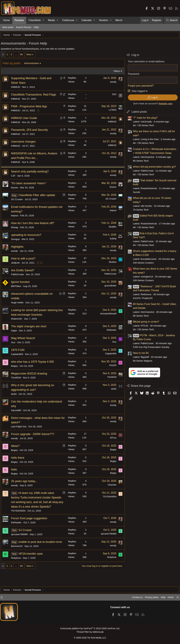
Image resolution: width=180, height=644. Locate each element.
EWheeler (110, 336)
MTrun (112, 444)
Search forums (24, 27)
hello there (19, 464)
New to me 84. (139, 355)
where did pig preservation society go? (153, 168)
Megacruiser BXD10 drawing (31, 380)
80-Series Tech (139, 162)
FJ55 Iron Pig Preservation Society (150, 349)
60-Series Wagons (141, 362)
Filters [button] (115, 73)
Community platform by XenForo (90, 629)
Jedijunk (17, 269)
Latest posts (138, 113)
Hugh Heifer (19, 309)
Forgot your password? (139, 87)
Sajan (16, 337)
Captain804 (19, 360)
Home (7, 20)
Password (132, 75)
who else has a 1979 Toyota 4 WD (34, 368)
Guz (15, 348)
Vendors (104, 20)
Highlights (19, 253)
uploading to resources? (28, 241)
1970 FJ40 (19, 356)
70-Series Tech (139, 211)
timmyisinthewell (107, 320)
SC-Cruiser (18, 205)
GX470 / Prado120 (141, 300)
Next (30, 56)
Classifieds (35, 20)
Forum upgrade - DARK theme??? (34, 440)
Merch (119, 20)
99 (23, 56)
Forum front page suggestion (31, 529)
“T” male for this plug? (144, 119)
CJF (15, 182)
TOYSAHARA (20, 521)
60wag (16, 233)
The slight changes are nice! (30, 332)
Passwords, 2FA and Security (31, 136)
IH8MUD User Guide (26, 124)
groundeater (109, 292)
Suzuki (135, 194)
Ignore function (22, 288)
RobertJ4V (18, 325)
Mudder (111, 233)
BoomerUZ (18, 561)
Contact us (134, 598)
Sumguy (17, 245)
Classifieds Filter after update (38, 201)
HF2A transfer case (32, 569)
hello (16, 475)
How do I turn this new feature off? (34, 229)
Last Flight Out (20, 433)
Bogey (16, 372)
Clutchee (110, 491)
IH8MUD (17, 89)
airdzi (15, 400)
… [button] (18, 56)
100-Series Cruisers (142, 264)
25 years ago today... (26, 487)
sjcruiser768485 (21, 545)
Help (36, 27)
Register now (164, 105)
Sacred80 (18, 416)
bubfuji (112, 245)
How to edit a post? (25, 265)
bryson (16, 194)
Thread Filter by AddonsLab (90, 632)
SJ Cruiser (27, 541)
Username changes (25, 148)
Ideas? (17, 452)
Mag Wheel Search (25, 344)
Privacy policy (149, 598)
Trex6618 (18, 384)
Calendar (87, 20)
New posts (8, 27)
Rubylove (18, 573)
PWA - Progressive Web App (31, 112)
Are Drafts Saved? (24, 276)
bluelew (111, 268)
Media (51, 20)
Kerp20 (111, 371)
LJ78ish (111, 116)
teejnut (16, 222)
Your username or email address (144, 63)
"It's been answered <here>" (30, 189)
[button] (43, 20)
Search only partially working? (31, 178)
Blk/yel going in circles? (144, 323)
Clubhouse (68, 20)
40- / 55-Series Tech (142, 127)
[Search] (172, 20)
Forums (19, 20)
